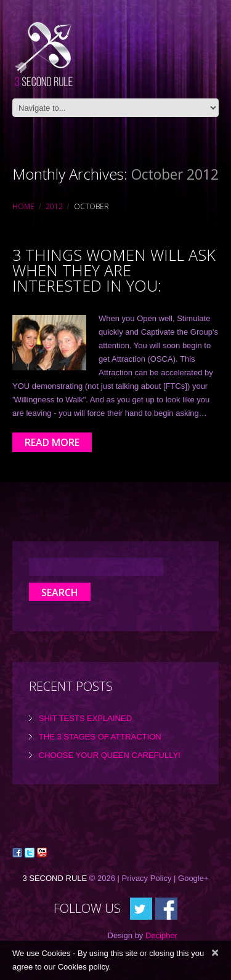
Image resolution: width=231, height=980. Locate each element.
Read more (52, 442)
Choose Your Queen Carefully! (110, 755)
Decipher (161, 935)
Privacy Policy (147, 878)
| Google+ (191, 878)
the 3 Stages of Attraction (100, 737)
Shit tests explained (85, 718)
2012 (54, 206)
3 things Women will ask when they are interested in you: (114, 270)
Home (23, 206)
